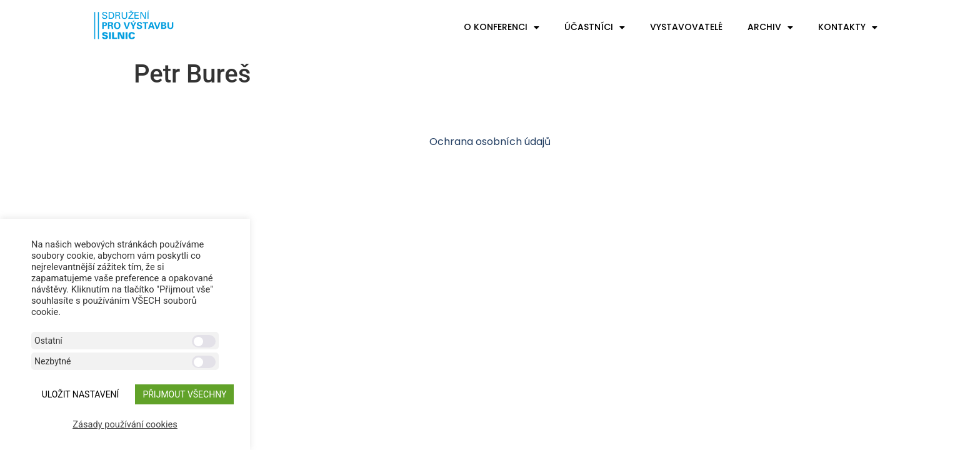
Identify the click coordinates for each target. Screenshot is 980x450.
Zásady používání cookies (125, 424)
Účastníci (595, 27)
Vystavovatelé (686, 27)
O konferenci (502, 27)
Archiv (770, 27)
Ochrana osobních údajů (490, 142)
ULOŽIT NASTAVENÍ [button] (81, 394)
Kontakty (848, 27)
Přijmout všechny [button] (184, 394)
